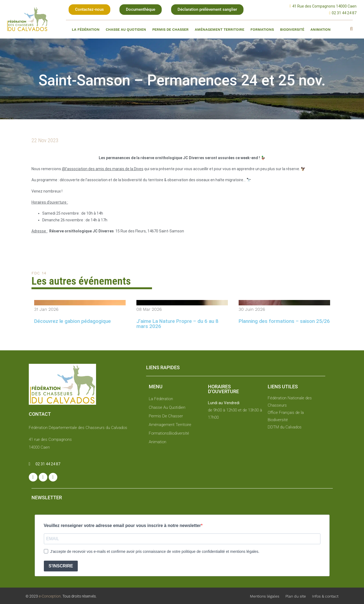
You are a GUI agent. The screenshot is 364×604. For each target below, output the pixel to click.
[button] (89, 10)
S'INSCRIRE (61, 566)
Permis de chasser (170, 29)
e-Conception (49, 596)
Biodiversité (292, 29)
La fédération (86, 29)
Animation (321, 29)
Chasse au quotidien (126, 29)
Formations (262, 29)
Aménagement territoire (220, 29)
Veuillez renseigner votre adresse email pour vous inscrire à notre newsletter (122, 526)
